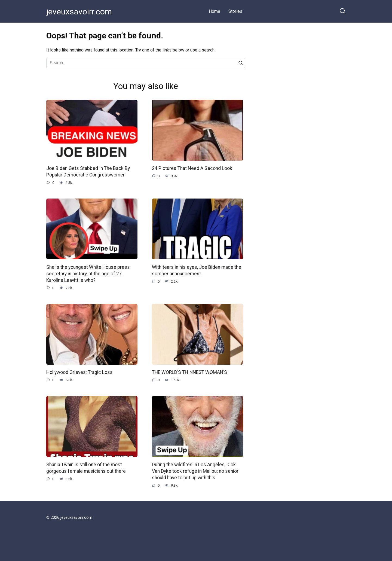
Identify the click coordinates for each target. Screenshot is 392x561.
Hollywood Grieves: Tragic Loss (80, 373)
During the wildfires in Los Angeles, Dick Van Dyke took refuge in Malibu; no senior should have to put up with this (195, 472)
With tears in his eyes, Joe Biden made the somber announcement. (197, 271)
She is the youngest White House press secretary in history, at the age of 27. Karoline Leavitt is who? (88, 274)
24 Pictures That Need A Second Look (192, 168)
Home (215, 11)
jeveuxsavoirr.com (79, 12)
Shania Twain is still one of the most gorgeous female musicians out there (86, 469)
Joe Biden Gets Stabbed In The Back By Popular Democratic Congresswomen (88, 172)
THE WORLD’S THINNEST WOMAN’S (189, 373)
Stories (235, 11)
